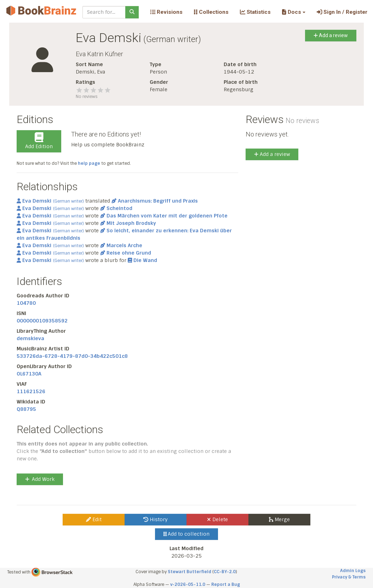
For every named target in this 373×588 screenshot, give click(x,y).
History (156, 519)
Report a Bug (226, 584)
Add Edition (39, 141)
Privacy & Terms (349, 577)
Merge (279, 519)
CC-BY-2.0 (225, 572)
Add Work (40, 479)
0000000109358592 (42, 321)
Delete (217, 519)
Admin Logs (353, 571)
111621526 (31, 391)
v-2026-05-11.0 (188, 584)
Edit (94, 519)
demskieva (30, 338)
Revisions (166, 12)
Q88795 (26, 409)
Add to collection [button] (187, 534)
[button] (294, 12)
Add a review (331, 35)
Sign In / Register (342, 12)
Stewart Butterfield (190, 572)
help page (89, 163)
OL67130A (29, 374)
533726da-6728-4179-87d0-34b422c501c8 (72, 356)
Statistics (255, 12)
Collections (211, 12)
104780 (26, 303)
